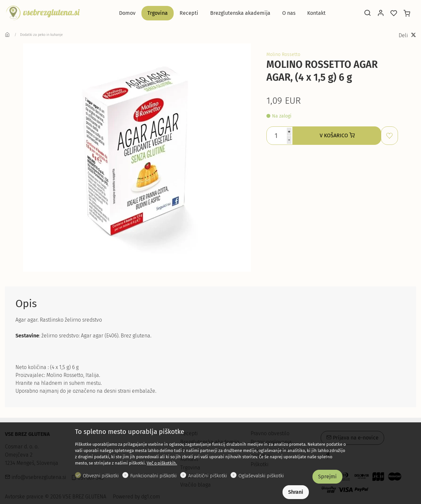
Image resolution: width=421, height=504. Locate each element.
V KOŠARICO (337, 135)
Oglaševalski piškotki (261, 476)
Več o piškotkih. (162, 463)
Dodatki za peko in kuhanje (41, 35)
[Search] (367, 13)
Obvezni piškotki (101, 476)
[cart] (407, 13)
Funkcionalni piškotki (153, 476)
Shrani (296, 492)
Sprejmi (327, 477)
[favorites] (394, 13)
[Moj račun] (381, 13)
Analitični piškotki (208, 476)
